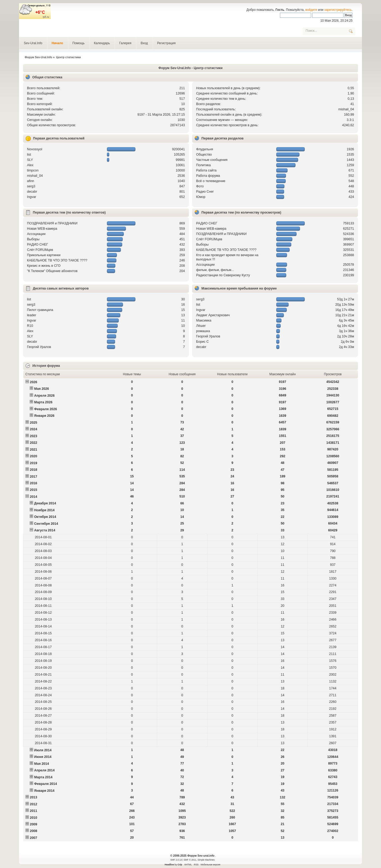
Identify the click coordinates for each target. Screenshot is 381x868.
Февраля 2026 (46, 409)
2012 (34, 804)
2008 (34, 831)
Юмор (201, 197)
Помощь (79, 43)
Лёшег (201, 326)
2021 (34, 450)
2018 (34, 470)
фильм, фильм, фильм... (215, 270)
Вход (144, 43)
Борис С (202, 342)
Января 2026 (44, 416)
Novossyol (35, 149)
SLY (30, 160)
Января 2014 (44, 791)
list (29, 155)
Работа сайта (206, 170)
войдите (311, 10)
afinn (31, 181)
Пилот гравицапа (40, 310)
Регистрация (166, 43)
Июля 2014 (43, 750)
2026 (34, 382)
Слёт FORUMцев (40, 250)
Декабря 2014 (45, 503)
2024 (34, 429)
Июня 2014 (43, 757)
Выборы (33, 239)
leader (32, 315)
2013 (34, 797)
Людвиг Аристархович (213, 315)
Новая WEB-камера (42, 229)
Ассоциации (36, 234)
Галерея (125, 43)
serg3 (31, 186)
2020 (34, 456)
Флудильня (205, 149)
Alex (30, 165)
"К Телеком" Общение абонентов (52, 271)
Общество (204, 155)
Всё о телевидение (211, 181)
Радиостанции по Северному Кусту (223, 275)
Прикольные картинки (44, 255)
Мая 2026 (42, 389)
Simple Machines (206, 860)
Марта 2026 (43, 402)
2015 (34, 490)
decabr (32, 192)
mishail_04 (346, 109)
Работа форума (208, 176)
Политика (203, 165)
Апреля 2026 (44, 396)
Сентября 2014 (46, 524)
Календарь (102, 43)
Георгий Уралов (39, 347)
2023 (34, 436)
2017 (34, 477)
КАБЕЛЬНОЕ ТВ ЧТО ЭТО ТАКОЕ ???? (57, 260)
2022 (34, 443)
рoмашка (203, 331)
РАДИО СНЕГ (38, 245)
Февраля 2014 (46, 784)
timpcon (33, 170)
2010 (34, 818)
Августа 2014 (45, 530)
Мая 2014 (42, 764)
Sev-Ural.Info (33, 43)
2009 (34, 824)
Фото (200, 186)
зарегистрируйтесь (338, 10)
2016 (34, 483)
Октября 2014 (45, 517)
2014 (34, 497)
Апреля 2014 (44, 770)
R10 (30, 326)
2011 (34, 811)
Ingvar (32, 197)
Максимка (204, 320)
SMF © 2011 (190, 860)
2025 (34, 423)
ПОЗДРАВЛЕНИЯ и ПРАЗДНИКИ (52, 223)
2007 (34, 838)
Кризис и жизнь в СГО (44, 266)
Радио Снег (205, 192)
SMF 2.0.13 (176, 860)
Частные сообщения (212, 160)
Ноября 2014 (44, 510)
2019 (34, 463)
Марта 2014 (43, 777)
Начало (57, 43)
